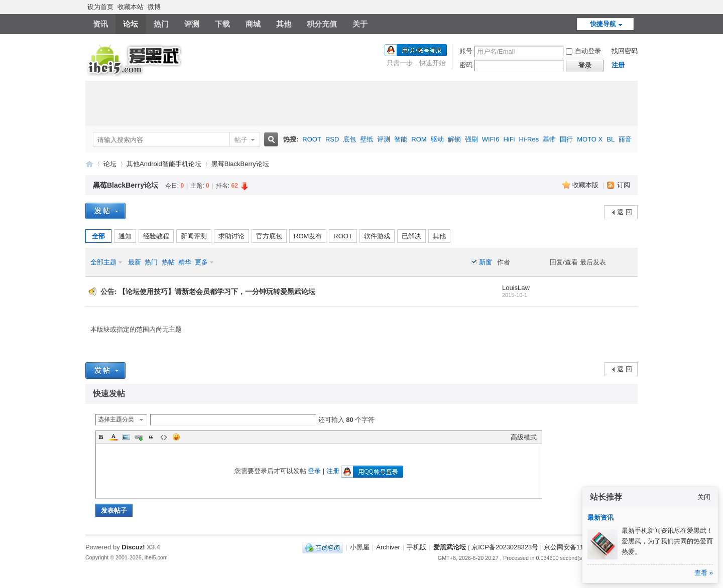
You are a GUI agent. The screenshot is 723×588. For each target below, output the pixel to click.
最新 (135, 262)
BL (611, 139)
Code (164, 437)
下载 (222, 24)
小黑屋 (360, 547)
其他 (284, 24)
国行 (566, 139)
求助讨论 (231, 236)
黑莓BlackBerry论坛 (240, 164)
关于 (360, 24)
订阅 (624, 185)
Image (126, 437)
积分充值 (322, 24)
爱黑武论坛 (89, 164)
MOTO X (590, 139)
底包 (349, 139)
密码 (466, 65)
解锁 (454, 139)
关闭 (704, 497)
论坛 (131, 24)
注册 (618, 65)
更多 (201, 262)
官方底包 (269, 236)
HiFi (509, 139)
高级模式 (524, 437)
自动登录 (583, 51)
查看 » (704, 573)
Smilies (176, 437)
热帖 (168, 262)
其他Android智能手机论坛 (164, 164)
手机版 (416, 547)
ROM (419, 139)
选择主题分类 (116, 419)
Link (139, 437)
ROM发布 (308, 236)
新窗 (486, 262)
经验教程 (156, 236)
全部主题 (103, 262)
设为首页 (100, 7)
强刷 (471, 139)
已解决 (411, 236)
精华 (185, 262)
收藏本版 (586, 185)
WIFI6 (491, 139)
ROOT (312, 139)
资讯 (100, 24)
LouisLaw (516, 288)
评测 (192, 24)
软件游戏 (377, 236)
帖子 (241, 140)
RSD (332, 139)
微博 (154, 7)
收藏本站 (131, 7)
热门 (161, 24)
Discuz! (133, 547)
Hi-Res (529, 139)
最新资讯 (600, 518)
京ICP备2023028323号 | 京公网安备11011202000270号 (553, 547)
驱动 (437, 139)
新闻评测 (194, 236)
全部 (98, 236)
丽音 (625, 139)
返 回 (625, 212)
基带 (549, 139)
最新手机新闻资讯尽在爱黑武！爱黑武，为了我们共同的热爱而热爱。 (667, 541)
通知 (125, 236)
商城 (253, 24)
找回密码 (625, 51)
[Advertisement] (361, 103)
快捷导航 (603, 24)
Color (113, 437)
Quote (151, 437)
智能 (401, 139)
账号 (466, 51)
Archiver (388, 547)
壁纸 (367, 139)
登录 (314, 471)
